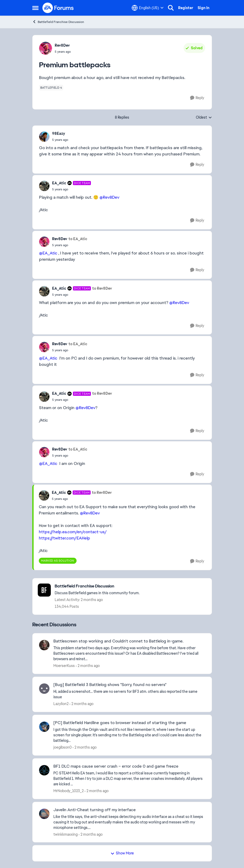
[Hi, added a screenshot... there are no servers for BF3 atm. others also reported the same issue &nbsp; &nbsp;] (129, 694)
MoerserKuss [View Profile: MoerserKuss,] (64, 666)
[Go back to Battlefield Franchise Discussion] (97, 586)
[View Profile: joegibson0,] (44, 727)
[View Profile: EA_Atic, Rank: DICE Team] (44, 186)
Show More (122, 853)
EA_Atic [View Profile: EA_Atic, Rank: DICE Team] (59, 183)
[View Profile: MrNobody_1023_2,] (44, 770)
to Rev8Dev (102, 288)
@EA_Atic (48, 253)
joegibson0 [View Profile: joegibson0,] (62, 747)
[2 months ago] (88, 666)
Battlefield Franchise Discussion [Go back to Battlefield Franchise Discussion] (58, 22)
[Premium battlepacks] (60, 140)
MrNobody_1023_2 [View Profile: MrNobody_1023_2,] (68, 791)
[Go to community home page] (58, 8)
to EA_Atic (78, 239)
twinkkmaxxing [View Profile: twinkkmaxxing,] (65, 834)
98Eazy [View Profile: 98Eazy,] (59, 133)
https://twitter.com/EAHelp (64, 538)
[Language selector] (148, 8)
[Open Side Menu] (35, 8)
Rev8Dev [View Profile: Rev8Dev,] (62, 45)
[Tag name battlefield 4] (51, 88)
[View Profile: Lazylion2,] (44, 689)
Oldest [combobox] (204, 118)
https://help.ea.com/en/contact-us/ (73, 532)
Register (186, 8)
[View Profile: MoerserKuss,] (44, 645)
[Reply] (197, 98)
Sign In (204, 8)
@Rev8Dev (109, 197)
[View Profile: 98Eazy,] (44, 137)
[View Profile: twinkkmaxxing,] (44, 814)
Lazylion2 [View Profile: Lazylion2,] (61, 704)
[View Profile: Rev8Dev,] (46, 48)
